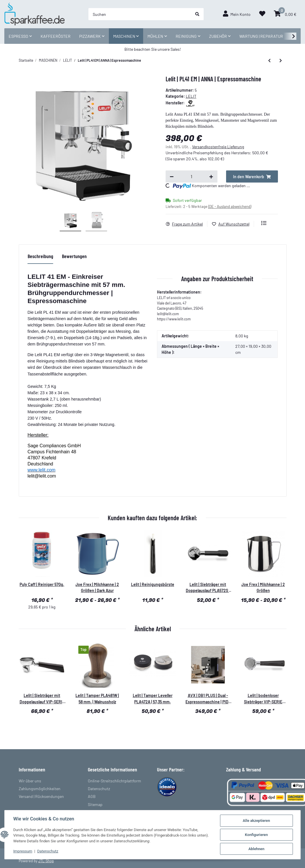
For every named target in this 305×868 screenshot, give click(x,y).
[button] (237, 14)
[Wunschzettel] (262, 14)
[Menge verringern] (172, 176)
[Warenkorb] (285, 14)
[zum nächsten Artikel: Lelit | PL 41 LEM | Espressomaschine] (281, 61)
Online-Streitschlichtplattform (114, 781)
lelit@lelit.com (42, 476)
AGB (92, 796)
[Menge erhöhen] (211, 176)
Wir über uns (30, 781)
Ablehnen (256, 849)
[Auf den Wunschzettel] (233, 224)
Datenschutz (99, 789)
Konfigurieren (256, 835)
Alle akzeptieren (256, 821)
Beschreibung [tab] (40, 256)
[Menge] (192, 176)
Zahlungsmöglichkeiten (40, 789)
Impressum (23, 851)
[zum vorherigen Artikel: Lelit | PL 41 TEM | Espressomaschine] (269, 61)
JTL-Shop (46, 861)
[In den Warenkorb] (252, 176)
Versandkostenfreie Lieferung (218, 147)
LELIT (191, 96)
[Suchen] (140, 14)
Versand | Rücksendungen (41, 796)
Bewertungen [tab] (74, 256)
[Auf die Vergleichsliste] (264, 223)
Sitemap (95, 804)
